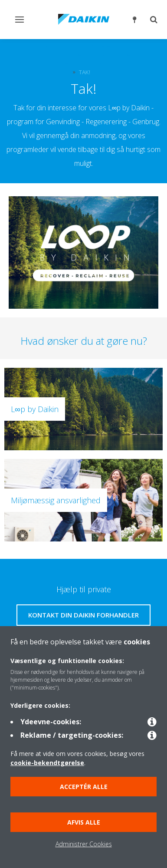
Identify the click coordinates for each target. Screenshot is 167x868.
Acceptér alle (84, 787)
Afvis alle (84, 822)
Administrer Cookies (84, 844)
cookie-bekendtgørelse (47, 763)
